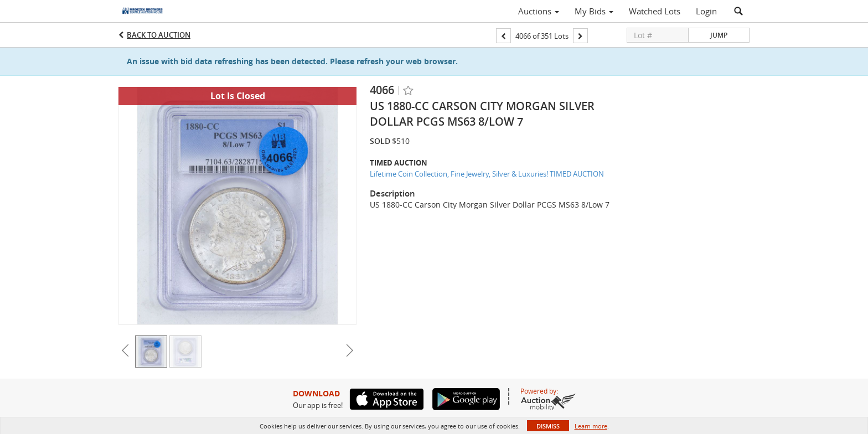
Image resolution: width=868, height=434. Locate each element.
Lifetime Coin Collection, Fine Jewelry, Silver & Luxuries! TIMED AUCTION (487, 174)
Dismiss (548, 426)
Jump (719, 35)
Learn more (591, 426)
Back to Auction (159, 35)
